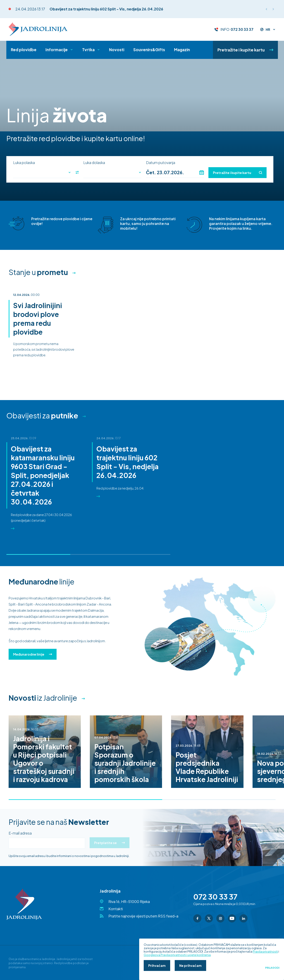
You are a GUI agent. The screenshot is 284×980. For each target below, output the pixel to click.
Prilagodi (272, 968)
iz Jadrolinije (43, 698)
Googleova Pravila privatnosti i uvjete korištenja (177, 955)
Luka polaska (24, 163)
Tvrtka (88, 50)
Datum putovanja (161, 163)
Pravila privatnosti (265, 951)
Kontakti (116, 909)
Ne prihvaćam (190, 966)
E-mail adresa (20, 833)
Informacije (57, 50)
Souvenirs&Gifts (149, 50)
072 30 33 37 (242, 29)
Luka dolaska (94, 163)
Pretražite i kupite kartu (245, 50)
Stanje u (38, 272)
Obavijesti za (42, 415)
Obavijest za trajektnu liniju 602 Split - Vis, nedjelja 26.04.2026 (106, 9)
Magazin (182, 50)
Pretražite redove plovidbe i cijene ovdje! (62, 221)
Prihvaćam (157, 966)
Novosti (117, 50)
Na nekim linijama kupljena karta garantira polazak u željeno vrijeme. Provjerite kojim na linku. (241, 223)
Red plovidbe (24, 50)
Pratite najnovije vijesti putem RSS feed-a (143, 916)
